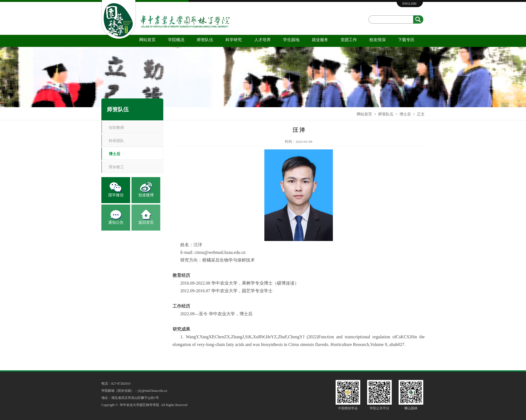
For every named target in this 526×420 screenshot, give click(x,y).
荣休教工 (116, 167)
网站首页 (147, 40)
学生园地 (291, 40)
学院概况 (176, 40)
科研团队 (116, 141)
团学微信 (116, 195)
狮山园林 (411, 408)
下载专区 (406, 40)
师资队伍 (205, 40)
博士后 (405, 114)
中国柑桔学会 (348, 408)
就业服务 (320, 40)
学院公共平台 (379, 408)
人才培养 (262, 40)
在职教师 (116, 128)
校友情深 (378, 40)
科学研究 (234, 40)
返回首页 (146, 222)
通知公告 (116, 222)
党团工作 (349, 40)
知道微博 (146, 195)
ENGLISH (409, 4)
